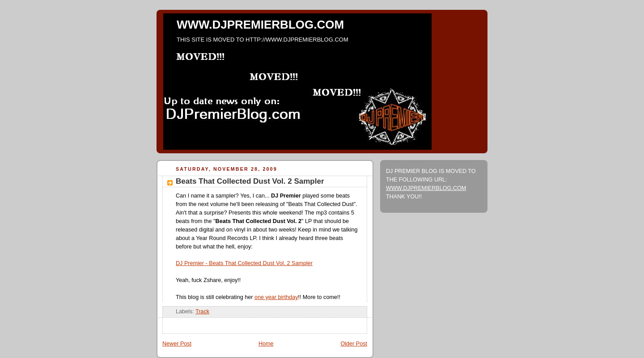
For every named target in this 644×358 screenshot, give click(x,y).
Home (266, 344)
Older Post (354, 344)
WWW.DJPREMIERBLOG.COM (260, 25)
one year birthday (276, 297)
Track (202, 312)
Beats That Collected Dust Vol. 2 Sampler (250, 181)
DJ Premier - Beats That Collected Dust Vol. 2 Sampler (244, 263)
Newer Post (177, 344)
